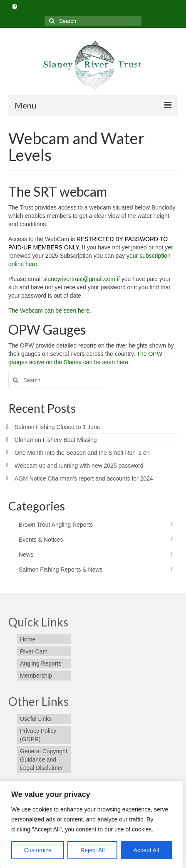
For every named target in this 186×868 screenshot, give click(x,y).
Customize (38, 850)
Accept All (146, 850)
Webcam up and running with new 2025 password (79, 466)
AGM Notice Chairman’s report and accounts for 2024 (84, 478)
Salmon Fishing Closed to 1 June (57, 427)
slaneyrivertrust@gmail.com (79, 279)
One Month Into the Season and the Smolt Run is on (82, 453)
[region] (92, 824)
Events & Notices (41, 540)
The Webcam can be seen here (49, 311)
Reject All (92, 850)
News (26, 555)
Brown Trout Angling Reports (56, 525)
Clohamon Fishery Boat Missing (56, 440)
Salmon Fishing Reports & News (61, 570)
